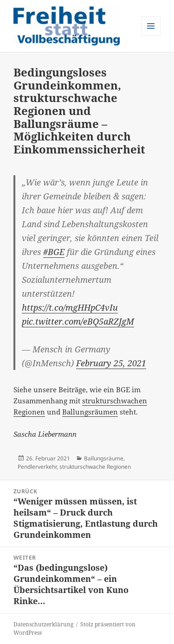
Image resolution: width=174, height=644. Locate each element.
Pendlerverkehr (37, 467)
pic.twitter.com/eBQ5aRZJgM (78, 321)
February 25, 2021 (111, 363)
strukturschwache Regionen (95, 467)
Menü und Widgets (151, 35)
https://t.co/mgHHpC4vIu (70, 307)
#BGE (54, 252)
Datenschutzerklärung (43, 624)
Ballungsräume (104, 458)
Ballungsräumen (90, 412)
